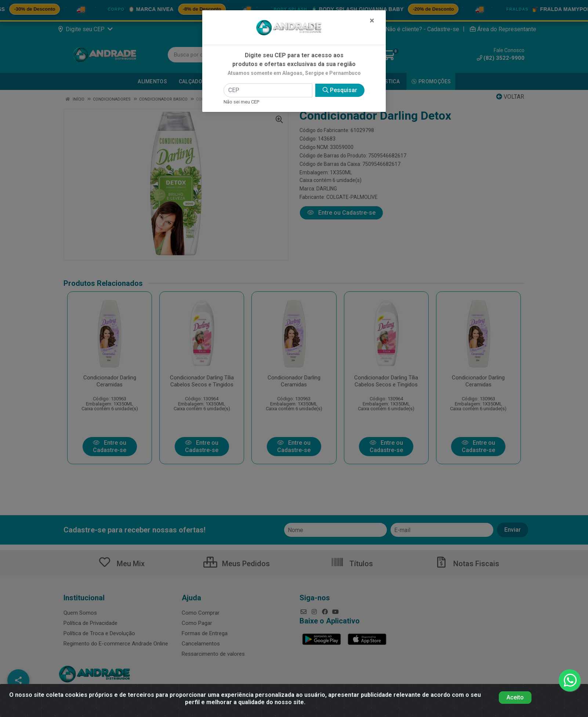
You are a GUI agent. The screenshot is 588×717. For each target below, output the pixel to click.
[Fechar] (372, 21)
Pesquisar (340, 90)
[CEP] (268, 90)
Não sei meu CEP (241, 102)
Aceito (515, 697)
